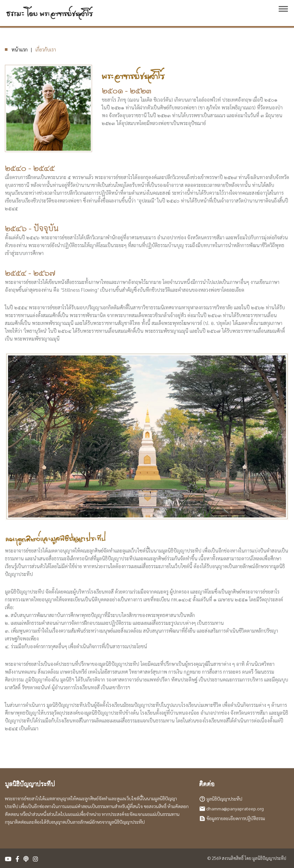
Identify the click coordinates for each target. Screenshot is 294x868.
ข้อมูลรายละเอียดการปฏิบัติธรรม (236, 818)
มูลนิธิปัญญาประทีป (224, 799)
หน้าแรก (20, 49)
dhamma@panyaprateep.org (235, 808)
